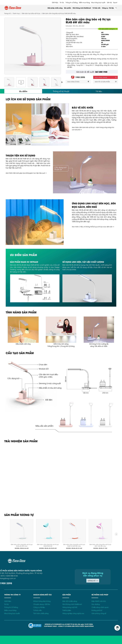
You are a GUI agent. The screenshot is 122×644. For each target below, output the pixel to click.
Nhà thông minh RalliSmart (82, 8)
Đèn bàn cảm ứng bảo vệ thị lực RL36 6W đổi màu (22, 545)
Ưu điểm (23, 91)
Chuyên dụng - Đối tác (42, 604)
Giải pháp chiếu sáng (55, 8)
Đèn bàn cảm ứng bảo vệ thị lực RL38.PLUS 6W (48, 545)
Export (115, 2)
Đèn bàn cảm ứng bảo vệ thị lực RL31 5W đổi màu (100, 545)
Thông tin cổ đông (72, 2)
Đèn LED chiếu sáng (70, 601)
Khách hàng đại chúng (42, 601)
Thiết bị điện (67, 610)
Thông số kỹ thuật (61, 91)
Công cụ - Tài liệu (108, 8)
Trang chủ (8, 13)
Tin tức (62, 2)
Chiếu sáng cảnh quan (100, 607)
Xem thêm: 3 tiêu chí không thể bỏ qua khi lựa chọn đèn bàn (92, 227)
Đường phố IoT (97, 610)
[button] (62, 82)
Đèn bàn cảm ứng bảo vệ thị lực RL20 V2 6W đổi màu (74, 545)
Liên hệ (109, 2)
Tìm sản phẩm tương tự (108, 29)
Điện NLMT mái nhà (99, 601)
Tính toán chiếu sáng (41, 613)
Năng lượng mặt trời (70, 607)
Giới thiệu (55, 2)
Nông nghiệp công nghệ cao (73, 613)
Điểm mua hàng (84, 2)
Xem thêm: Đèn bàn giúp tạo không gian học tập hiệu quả (25, 173)
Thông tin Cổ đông (11, 607)
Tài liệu (99, 91)
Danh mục (16, 13)
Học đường (96, 604)
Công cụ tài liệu (39, 607)
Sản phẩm (68, 8)
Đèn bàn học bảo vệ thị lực (31, 13)
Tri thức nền (97, 8)
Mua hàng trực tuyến (98, 2)
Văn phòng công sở (99, 613)
